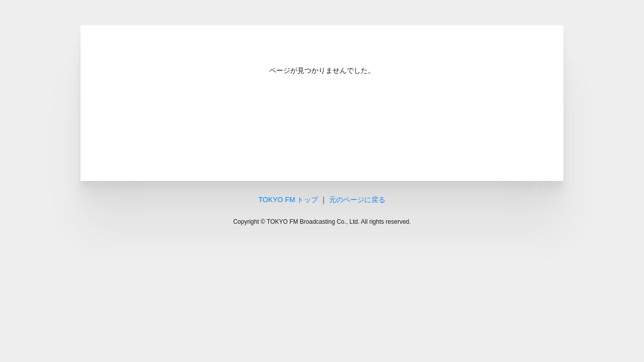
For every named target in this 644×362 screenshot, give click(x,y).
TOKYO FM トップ (289, 200)
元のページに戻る (357, 200)
